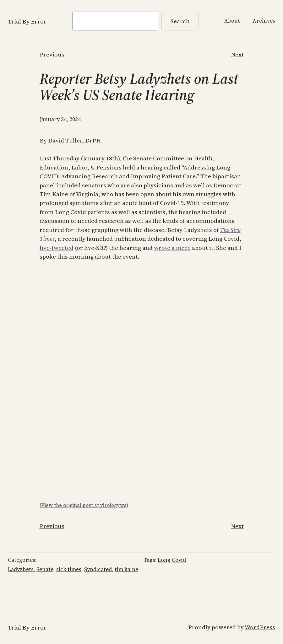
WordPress (260, 627)
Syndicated (98, 569)
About (232, 21)
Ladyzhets (21, 569)
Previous (52, 54)
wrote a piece (172, 248)
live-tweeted (57, 248)
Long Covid (172, 560)
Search (180, 21)
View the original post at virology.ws (84, 505)
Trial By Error (27, 21)
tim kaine (126, 569)
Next (237, 54)
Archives (264, 21)
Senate (45, 569)
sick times (69, 569)
